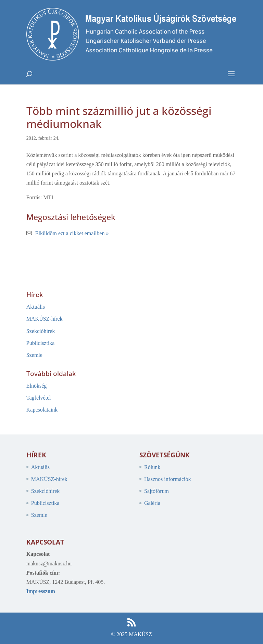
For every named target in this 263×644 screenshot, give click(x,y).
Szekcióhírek (41, 331)
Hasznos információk (167, 479)
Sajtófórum (156, 491)
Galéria (152, 503)
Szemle (34, 355)
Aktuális (36, 307)
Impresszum (41, 591)
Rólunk (152, 467)
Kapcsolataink (42, 410)
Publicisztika (41, 343)
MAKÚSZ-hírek (45, 319)
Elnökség (37, 386)
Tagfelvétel (39, 398)
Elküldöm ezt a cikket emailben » (72, 233)
